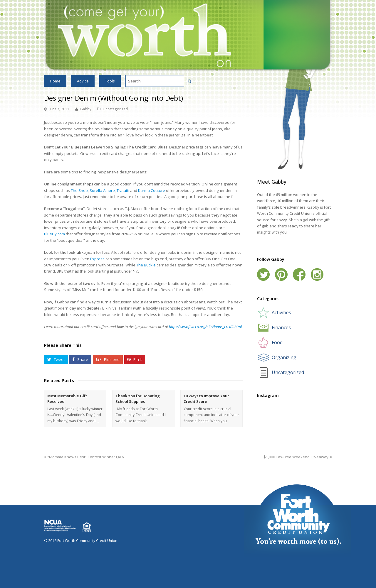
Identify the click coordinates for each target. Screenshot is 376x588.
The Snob (79, 190)
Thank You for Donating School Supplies (138, 399)
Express (97, 259)
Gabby (86, 109)
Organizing (284, 357)
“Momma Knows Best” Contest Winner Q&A (84, 457)
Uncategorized (115, 109)
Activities (281, 312)
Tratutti (123, 190)
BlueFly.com (54, 234)
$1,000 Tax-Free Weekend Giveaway (298, 457)
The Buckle (146, 265)
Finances (281, 327)
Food (277, 342)
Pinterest (281, 274)
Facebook (299, 274)
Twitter (263, 274)
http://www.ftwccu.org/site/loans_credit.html (205, 327)
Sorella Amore (102, 190)
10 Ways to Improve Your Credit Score (206, 399)
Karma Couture (152, 190)
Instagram (317, 274)
